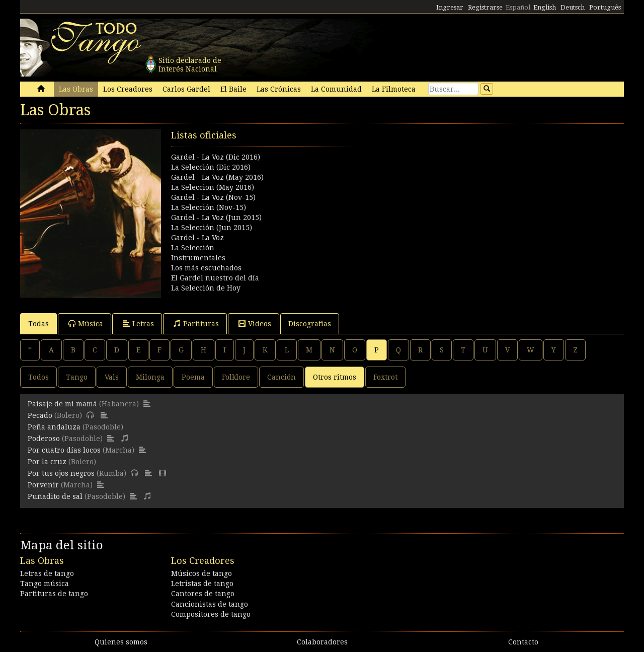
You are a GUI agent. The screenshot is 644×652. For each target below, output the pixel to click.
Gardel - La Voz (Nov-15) (213, 197)
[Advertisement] (473, 199)
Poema (193, 377)
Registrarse (485, 7)
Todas (38, 324)
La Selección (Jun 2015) (212, 228)
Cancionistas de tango (210, 604)
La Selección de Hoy (206, 288)
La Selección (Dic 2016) (211, 167)
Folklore (236, 377)
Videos (255, 323)
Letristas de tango (202, 584)
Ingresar (450, 7)
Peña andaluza (54, 427)
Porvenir (43, 485)
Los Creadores (128, 89)
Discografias (310, 324)
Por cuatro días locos (64, 450)
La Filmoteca (394, 89)
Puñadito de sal (55, 496)
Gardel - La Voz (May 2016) (217, 177)
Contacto (523, 642)
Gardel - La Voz (197, 238)
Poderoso (44, 439)
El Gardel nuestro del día (215, 278)
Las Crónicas (279, 89)
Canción (281, 377)
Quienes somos (121, 642)
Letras (138, 323)
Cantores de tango (203, 594)
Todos (38, 377)
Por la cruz (47, 462)
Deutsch (573, 7)
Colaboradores (322, 642)
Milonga (150, 377)
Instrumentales (198, 258)
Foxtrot (385, 377)
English (545, 7)
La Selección (193, 248)
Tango (77, 377)
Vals (112, 377)
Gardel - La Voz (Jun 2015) (216, 218)
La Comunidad (336, 89)
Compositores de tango (211, 614)
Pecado (40, 415)
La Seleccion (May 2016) (213, 187)
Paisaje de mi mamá (62, 404)
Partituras (196, 323)
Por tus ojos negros (61, 473)
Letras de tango (47, 573)
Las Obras (76, 89)
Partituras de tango (54, 594)
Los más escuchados (206, 268)
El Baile (233, 89)
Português (605, 7)
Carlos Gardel (186, 89)
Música (86, 323)
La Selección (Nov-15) (209, 207)
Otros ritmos (335, 377)
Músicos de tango (202, 573)
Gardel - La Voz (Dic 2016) (216, 157)
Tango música (45, 584)
